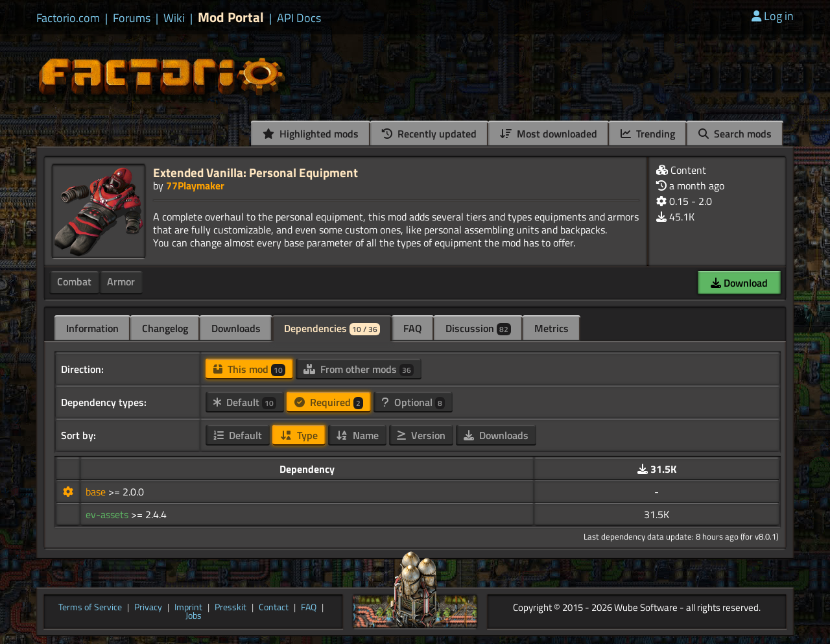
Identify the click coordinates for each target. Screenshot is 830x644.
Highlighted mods (311, 134)
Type (299, 435)
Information (92, 328)
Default (245, 402)
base (97, 492)
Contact (274, 608)
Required (329, 402)
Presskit (231, 608)
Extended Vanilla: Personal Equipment (255, 172)
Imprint (188, 608)
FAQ (413, 328)
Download (739, 283)
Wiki (174, 18)
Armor (121, 281)
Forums (132, 18)
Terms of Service (90, 608)
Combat (74, 281)
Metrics (551, 328)
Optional (413, 402)
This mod (249, 369)
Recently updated (429, 134)
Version (421, 435)
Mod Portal (231, 17)
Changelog (165, 328)
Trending (648, 134)
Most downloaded (549, 134)
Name (357, 435)
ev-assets (108, 514)
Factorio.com (68, 18)
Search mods (735, 134)
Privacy (148, 608)
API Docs (299, 18)
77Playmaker (195, 185)
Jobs (194, 616)
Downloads (236, 328)
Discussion (478, 328)
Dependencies (332, 328)
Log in (773, 16)
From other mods (359, 369)
